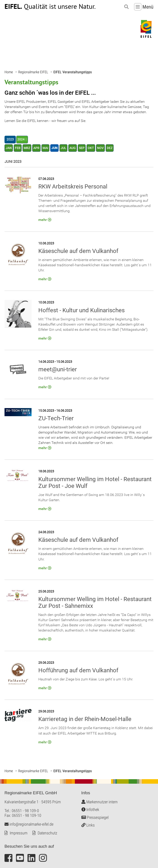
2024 (21, 140)
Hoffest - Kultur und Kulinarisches (81, 310)
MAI (45, 148)
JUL (63, 148)
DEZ (110, 148)
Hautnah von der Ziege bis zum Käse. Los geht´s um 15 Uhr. (86, 679)
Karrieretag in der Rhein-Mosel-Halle (85, 719)
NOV (100, 148)
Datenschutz (47, 833)
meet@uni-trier (58, 370)
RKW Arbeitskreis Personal (73, 186)
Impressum (19, 833)
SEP (82, 148)
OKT (91, 148)
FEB (18, 148)
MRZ (27, 148)
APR (36, 148)
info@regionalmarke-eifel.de (29, 824)
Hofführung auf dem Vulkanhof (78, 670)
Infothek (90, 810)
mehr (43, 220)
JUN (54, 148)
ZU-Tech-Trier (56, 418)
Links (88, 825)
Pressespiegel (95, 817)
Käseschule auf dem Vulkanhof (78, 251)
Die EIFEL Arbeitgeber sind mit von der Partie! (74, 378)
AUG (73, 148)
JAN (9, 148)
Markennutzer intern (100, 802)
